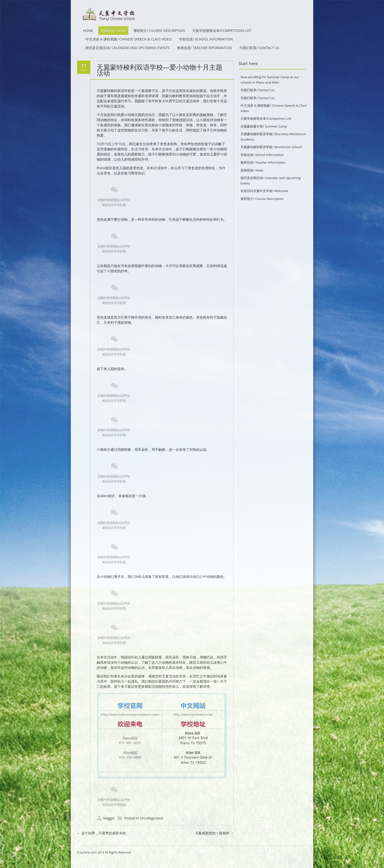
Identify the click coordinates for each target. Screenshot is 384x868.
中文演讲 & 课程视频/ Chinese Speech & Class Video (129, 39)
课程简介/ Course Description (159, 31)
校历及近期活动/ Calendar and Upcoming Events (128, 48)
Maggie (109, 818)
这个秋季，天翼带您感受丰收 (101, 833)
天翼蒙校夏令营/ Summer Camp (264, 126)
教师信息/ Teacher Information (204, 48)
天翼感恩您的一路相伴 (214, 833)
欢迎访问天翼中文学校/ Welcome (264, 191)
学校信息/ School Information (206, 39)
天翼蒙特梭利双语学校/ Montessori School (271, 147)
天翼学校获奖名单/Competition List (222, 31)
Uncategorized (152, 818)
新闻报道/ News (113, 31)
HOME (88, 31)
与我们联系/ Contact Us (259, 48)
